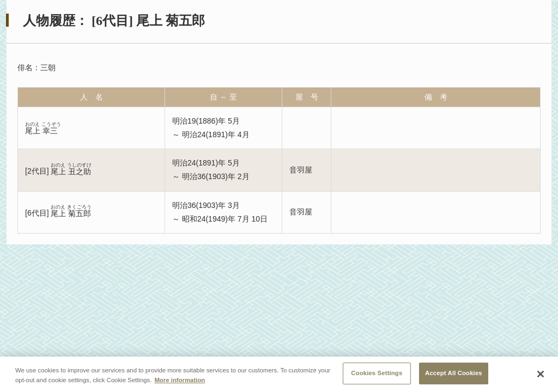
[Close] (541, 375)
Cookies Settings (377, 373)
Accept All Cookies (454, 373)
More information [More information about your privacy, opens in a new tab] (180, 380)
